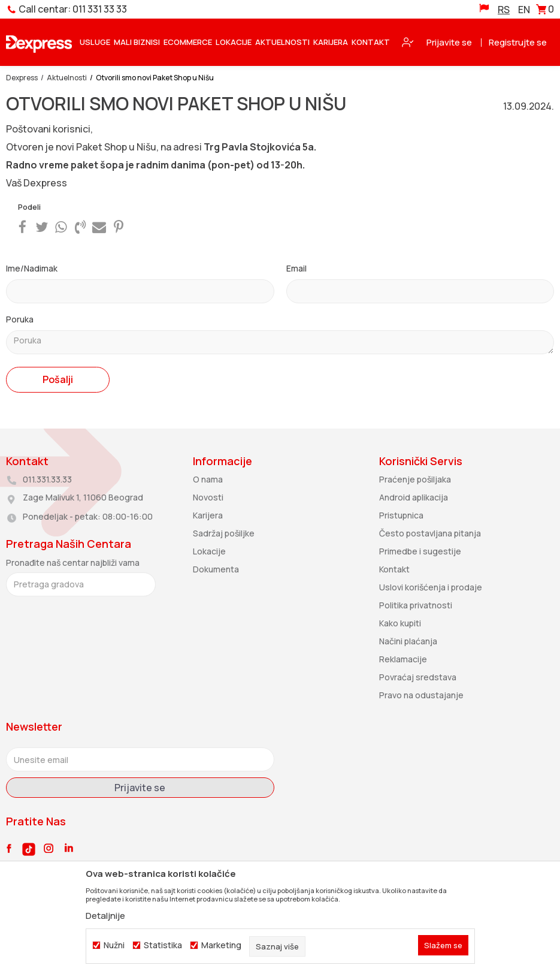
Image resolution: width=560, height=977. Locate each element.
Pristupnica (401, 515)
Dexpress (22, 78)
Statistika (163, 945)
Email (296, 268)
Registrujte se (518, 42)
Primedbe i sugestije (420, 551)
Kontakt (394, 569)
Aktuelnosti (67, 78)
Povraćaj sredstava (418, 677)
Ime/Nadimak (32, 268)
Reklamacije (403, 659)
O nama (208, 479)
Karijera (208, 515)
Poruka (20, 319)
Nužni (114, 945)
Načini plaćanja (408, 641)
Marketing (221, 945)
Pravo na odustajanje (421, 695)
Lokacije (209, 551)
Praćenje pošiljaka (415, 479)
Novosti (208, 497)
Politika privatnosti (416, 605)
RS (504, 10)
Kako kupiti (400, 623)
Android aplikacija (414, 497)
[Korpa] (545, 11)
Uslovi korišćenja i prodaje (431, 587)
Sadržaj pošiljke (224, 533)
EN (524, 10)
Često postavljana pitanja (430, 533)
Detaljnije (105, 916)
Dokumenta (216, 569)
